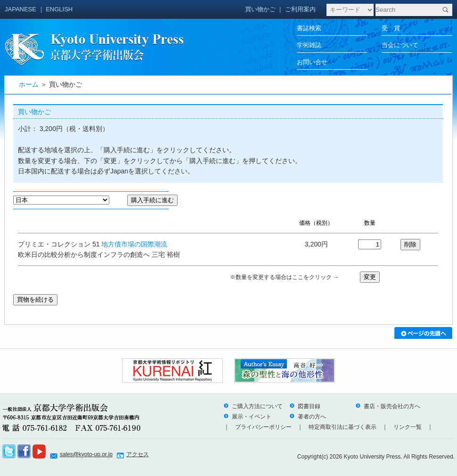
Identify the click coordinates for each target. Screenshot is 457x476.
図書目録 (305, 406)
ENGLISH (59, 9)
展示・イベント (247, 417)
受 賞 (391, 28)
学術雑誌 (309, 45)
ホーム (29, 84)
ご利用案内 (300, 9)
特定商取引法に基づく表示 (343, 427)
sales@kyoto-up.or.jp (86, 454)
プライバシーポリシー (263, 427)
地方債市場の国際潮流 (134, 244)
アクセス (138, 454)
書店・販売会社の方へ (388, 406)
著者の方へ (308, 417)
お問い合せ (312, 62)
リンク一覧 (408, 427)
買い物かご (260, 9)
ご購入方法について (253, 406)
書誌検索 (309, 28)
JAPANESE (20, 9)
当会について (400, 45)
